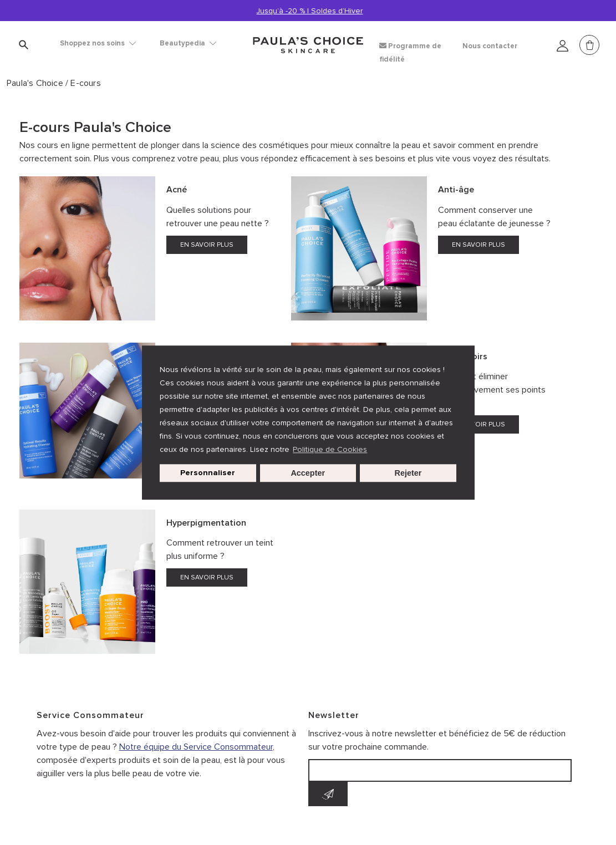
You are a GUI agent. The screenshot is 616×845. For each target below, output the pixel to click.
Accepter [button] (308, 473)
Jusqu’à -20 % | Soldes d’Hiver (310, 11)
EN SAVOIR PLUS (207, 245)
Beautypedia (188, 43)
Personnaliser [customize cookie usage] (208, 473)
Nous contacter (490, 46)
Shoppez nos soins (98, 43)
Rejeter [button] (408, 473)
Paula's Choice (36, 83)
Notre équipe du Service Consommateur (196, 747)
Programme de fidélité (410, 52)
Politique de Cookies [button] (330, 449)
